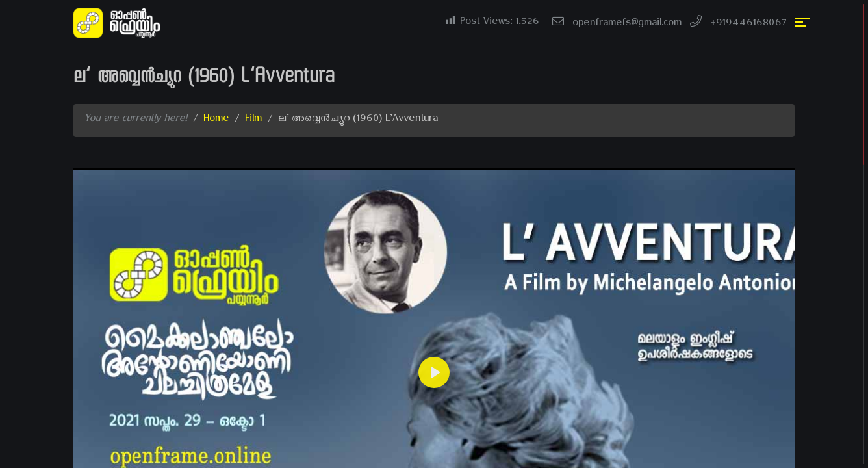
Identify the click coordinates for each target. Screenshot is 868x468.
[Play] (434, 372)
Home (216, 120)
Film (253, 120)
